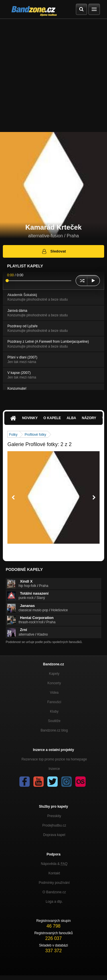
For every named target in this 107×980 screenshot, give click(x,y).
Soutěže (54, 721)
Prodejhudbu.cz (54, 825)
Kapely (54, 674)
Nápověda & (54, 864)
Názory (89, 418)
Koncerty (54, 683)
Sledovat (53, 251)
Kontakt (54, 873)
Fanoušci (54, 702)
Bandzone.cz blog (54, 730)
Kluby (54, 711)
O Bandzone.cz (54, 892)
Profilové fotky (35, 435)
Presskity (54, 816)
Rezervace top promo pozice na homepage (54, 759)
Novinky (30, 418)
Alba (71, 418)
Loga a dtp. (54, 902)
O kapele (52, 418)
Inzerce (54, 769)
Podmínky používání (54, 883)
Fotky (13, 435)
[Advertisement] (53, 75)
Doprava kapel (54, 835)
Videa (54, 693)
